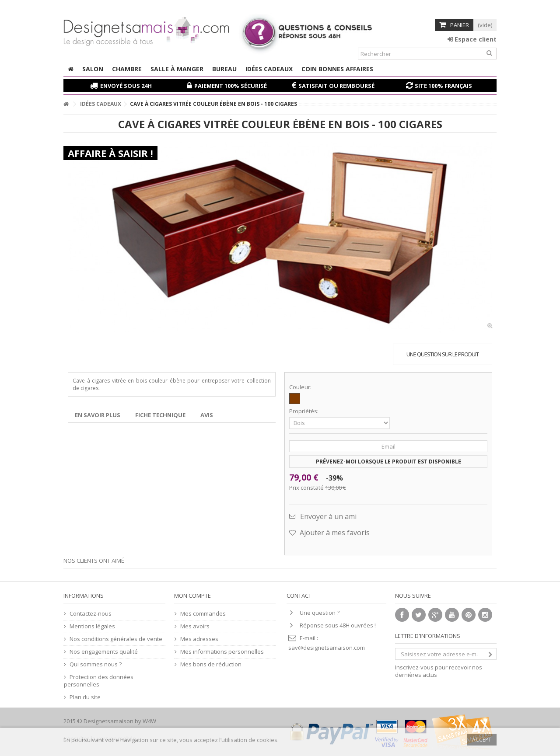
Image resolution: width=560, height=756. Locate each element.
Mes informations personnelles (222, 652)
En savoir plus (98, 415)
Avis (207, 415)
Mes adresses (199, 639)
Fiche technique (160, 415)
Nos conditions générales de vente (116, 639)
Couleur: (301, 387)
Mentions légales (92, 626)
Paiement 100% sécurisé (231, 86)
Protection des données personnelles (99, 681)
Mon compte (192, 596)
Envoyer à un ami (328, 516)
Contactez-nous (91, 614)
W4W (149, 721)
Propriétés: (304, 411)
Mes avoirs (195, 626)
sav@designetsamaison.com (327, 648)
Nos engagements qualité (104, 652)
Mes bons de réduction (211, 664)
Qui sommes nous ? (96, 664)
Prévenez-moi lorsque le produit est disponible (388, 462)
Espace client (472, 39)
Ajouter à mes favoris (334, 533)
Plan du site (85, 697)
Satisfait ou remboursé (336, 86)
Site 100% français (443, 86)
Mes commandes (203, 614)
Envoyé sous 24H (126, 86)
